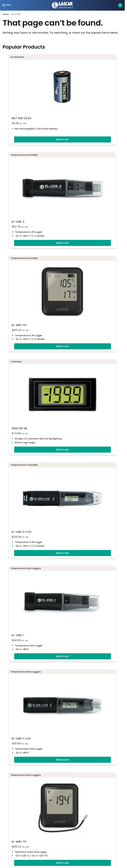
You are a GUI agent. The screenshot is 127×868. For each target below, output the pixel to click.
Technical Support (15, 791)
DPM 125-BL (44, 316)
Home (6, 14)
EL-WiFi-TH (44, 241)
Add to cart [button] (63, 113)
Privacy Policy (10, 756)
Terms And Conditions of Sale (19, 743)
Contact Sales (13, 785)
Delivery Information (14, 736)
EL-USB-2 (43, 167)
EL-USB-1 (43, 465)
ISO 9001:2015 (9, 713)
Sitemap (7, 769)
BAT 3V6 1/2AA (46, 92)
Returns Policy (10, 749)
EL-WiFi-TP (44, 614)
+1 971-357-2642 (11, 703)
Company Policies (12, 762)
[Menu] (7, 5)
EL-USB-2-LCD (46, 390)
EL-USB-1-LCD (46, 540)
